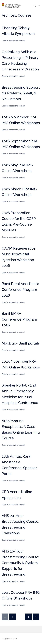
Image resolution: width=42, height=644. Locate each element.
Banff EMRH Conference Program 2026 (19, 319)
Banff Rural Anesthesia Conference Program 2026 (20, 289)
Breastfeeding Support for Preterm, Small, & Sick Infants (21, 93)
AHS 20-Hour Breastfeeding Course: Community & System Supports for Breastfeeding (20, 563)
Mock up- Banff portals (21, 343)
